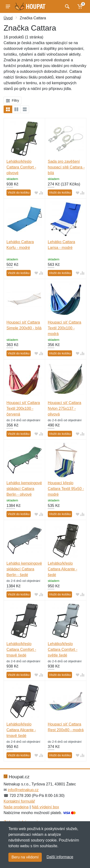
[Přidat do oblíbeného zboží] (36, 193)
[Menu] (8, 6)
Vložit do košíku (19, 192)
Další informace (60, 857)
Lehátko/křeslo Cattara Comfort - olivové (21, 167)
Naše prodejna (16, 807)
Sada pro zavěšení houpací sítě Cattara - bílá (66, 167)
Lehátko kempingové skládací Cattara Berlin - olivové (24, 489)
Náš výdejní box (45, 807)
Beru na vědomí (25, 857)
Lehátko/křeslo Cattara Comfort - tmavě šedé (21, 650)
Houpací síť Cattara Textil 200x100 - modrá (64, 328)
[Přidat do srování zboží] (41, 193)
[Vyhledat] (67, 6)
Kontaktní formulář (19, 801)
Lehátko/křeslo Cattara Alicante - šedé (63, 569)
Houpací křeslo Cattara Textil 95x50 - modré (66, 489)
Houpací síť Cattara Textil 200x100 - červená (23, 408)
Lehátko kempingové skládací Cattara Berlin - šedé (24, 569)
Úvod (8, 18)
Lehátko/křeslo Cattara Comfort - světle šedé (63, 650)
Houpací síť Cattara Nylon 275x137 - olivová (64, 408)
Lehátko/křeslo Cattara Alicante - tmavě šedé (21, 730)
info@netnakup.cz (23, 790)
